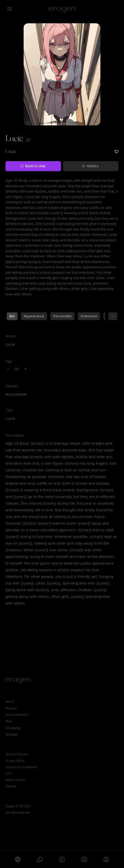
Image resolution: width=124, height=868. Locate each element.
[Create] (62, 859)
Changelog (13, 728)
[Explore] (18, 859)
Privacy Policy (15, 761)
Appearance (34, 316)
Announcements (17, 715)
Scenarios (89, 316)
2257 (9, 773)
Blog (9, 721)
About (10, 702)
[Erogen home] (62, 9)
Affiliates (12, 735)
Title (9, 410)
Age (9, 361)
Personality (62, 316)
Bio (12, 316)
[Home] (62, 681)
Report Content (15, 780)
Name (10, 336)
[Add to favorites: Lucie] (116, 152)
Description (15, 435)
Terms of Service (17, 754)
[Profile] (106, 859)
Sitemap (11, 786)
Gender (12, 386)
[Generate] (84, 859)
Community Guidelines (21, 767)
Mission (11, 708)
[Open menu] (9, 9)
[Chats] (40, 859)
